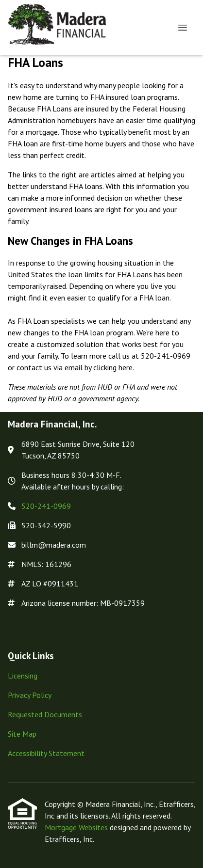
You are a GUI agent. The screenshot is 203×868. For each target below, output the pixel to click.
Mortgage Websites (77, 827)
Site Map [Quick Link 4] (22, 734)
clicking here (113, 367)
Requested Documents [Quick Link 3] (45, 714)
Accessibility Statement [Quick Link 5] (46, 753)
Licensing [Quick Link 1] (23, 676)
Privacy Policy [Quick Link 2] (30, 695)
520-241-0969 (46, 506)
